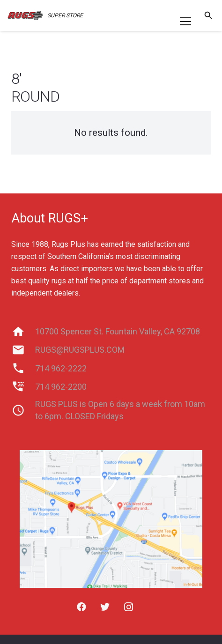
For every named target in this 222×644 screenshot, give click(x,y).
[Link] (25, 15)
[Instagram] (128, 607)
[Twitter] (105, 607)
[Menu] (185, 22)
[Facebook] (81, 607)
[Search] (208, 15)
